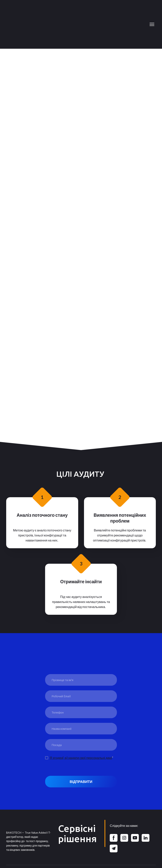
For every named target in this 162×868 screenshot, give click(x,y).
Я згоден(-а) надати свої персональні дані (81, 758)
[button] (114, 838)
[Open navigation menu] (152, 24)
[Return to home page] (77, 24)
